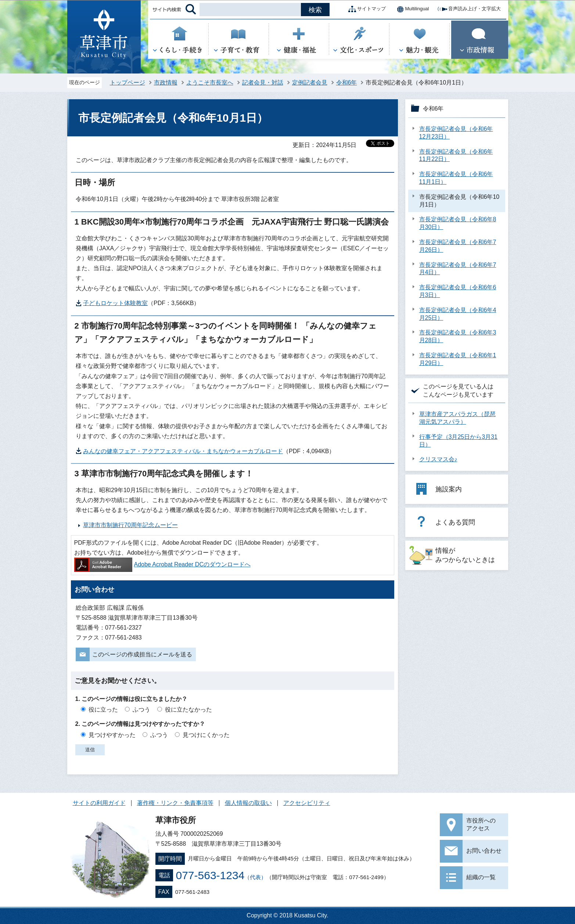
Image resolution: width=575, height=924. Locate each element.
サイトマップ (366, 9)
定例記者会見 (310, 83)
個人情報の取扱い (248, 803)
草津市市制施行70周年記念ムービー (130, 525)
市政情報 (166, 83)
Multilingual (411, 9)
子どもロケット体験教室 (115, 303)
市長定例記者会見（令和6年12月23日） (456, 133)
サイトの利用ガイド (99, 803)
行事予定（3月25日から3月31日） (458, 441)
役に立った (103, 710)
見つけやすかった (112, 735)
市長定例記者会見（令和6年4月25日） (458, 314)
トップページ (127, 83)
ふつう (141, 710)
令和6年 (347, 83)
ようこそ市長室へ (210, 83)
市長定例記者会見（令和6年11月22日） (456, 155)
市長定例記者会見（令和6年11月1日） (456, 178)
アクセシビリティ (307, 803)
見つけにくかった (206, 735)
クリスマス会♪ (438, 459)
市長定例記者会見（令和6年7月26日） (458, 246)
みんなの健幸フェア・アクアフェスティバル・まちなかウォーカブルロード (183, 451)
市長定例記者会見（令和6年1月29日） (458, 359)
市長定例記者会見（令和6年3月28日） (458, 336)
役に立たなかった (188, 710)
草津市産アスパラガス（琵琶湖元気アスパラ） (457, 418)
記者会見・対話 (263, 83)
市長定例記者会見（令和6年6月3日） (458, 291)
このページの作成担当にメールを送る (142, 654)
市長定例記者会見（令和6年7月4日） (458, 269)
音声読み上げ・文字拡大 (469, 9)
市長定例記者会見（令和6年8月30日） (458, 223)
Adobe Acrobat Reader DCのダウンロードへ (162, 564)
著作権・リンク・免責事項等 (175, 803)
